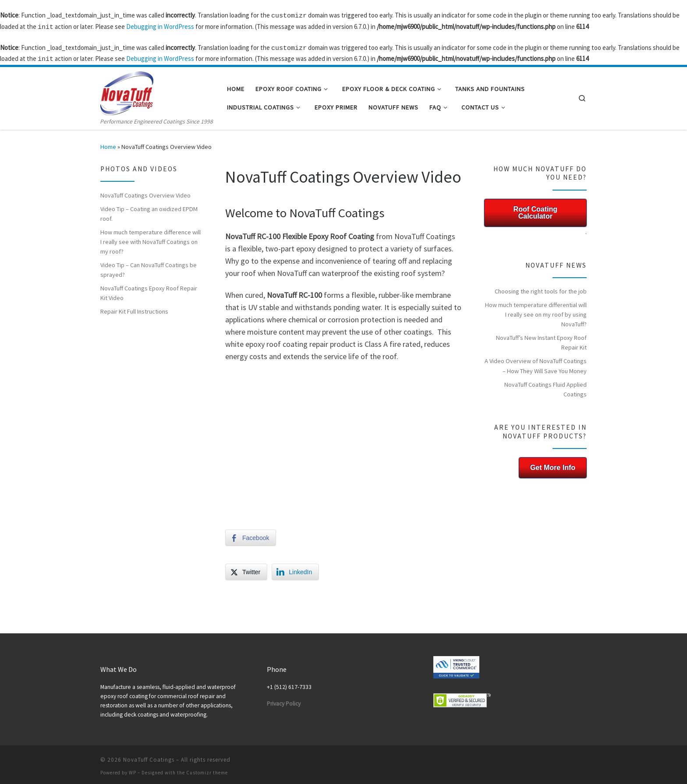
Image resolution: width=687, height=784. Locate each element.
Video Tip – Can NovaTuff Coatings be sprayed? (149, 266)
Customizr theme (207, 769)
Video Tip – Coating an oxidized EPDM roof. (149, 210)
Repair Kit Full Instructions (134, 308)
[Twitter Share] (246, 569)
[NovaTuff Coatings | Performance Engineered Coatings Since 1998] (127, 88)
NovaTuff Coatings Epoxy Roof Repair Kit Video (149, 290)
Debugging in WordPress (160, 26)
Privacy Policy (284, 700)
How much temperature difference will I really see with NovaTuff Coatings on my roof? (151, 238)
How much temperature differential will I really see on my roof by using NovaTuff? (536, 311)
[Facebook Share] (251, 534)
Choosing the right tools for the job (541, 288)
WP (133, 769)
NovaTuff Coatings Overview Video (145, 192)
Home (108, 143)
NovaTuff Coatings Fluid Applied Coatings (545, 386)
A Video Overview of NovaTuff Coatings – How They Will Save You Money (536, 362)
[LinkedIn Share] (295, 569)
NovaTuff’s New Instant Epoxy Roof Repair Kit (541, 339)
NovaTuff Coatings (149, 756)
